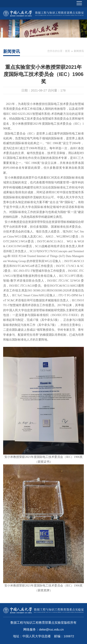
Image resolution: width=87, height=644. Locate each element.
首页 (68, 51)
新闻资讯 (79, 51)
